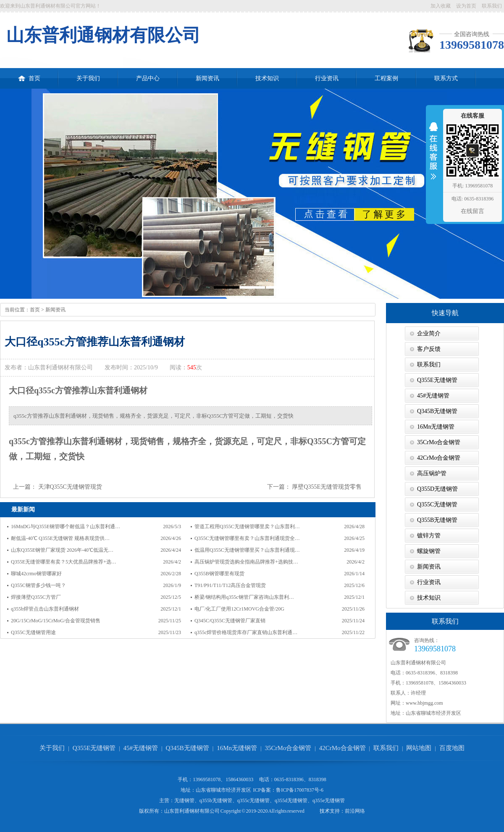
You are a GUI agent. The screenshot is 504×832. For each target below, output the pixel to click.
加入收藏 (441, 6)
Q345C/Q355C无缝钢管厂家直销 (230, 621)
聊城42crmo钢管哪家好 (36, 574)
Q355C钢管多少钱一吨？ (38, 585)
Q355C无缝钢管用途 (33, 632)
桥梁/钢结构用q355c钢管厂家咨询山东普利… (244, 597)
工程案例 (386, 78)
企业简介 (429, 333)
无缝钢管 (184, 800)
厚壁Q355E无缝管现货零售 (327, 487)
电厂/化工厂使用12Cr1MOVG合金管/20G (239, 609)
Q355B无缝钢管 (437, 520)
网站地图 (419, 748)
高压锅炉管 (432, 473)
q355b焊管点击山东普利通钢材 (45, 609)
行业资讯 (327, 78)
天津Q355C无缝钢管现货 (70, 487)
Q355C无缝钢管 (437, 504)
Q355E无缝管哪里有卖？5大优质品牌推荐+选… (64, 562)
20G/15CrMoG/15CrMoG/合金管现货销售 (56, 621)
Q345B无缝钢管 (437, 411)
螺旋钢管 (429, 551)
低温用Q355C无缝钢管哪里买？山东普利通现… (247, 550)
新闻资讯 (207, 78)
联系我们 (492, 6)
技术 (325, 811)
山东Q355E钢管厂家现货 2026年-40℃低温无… (62, 550)
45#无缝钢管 (433, 396)
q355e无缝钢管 (329, 800)
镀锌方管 (429, 536)
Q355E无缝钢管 (437, 380)
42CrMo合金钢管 (439, 458)
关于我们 (88, 78)
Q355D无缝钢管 (437, 489)
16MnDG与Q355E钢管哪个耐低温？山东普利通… (66, 527)
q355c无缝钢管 (253, 800)
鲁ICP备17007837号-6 (300, 790)
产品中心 (148, 78)
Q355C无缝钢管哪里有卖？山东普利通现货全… (247, 538)
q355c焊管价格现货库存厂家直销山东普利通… (246, 632)
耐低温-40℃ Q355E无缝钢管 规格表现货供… (60, 538)
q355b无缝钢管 (216, 800)
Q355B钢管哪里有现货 (219, 574)
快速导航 (445, 313)
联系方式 (446, 78)
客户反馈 (429, 349)
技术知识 (267, 78)
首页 (29, 75)
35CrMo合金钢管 (439, 442)
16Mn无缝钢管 (436, 427)
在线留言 (472, 211)
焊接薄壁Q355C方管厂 (36, 597)
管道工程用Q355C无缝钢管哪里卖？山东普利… (247, 527)
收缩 (433, 156)
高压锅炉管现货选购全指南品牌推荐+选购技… (246, 562)
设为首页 (466, 6)
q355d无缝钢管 (291, 800)
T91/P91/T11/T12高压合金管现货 (230, 585)
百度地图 (452, 748)
